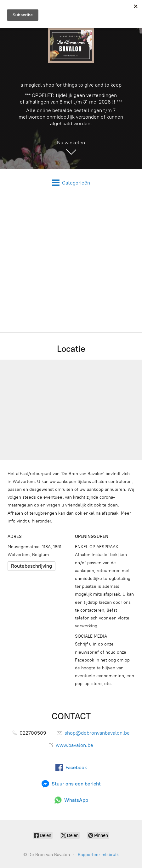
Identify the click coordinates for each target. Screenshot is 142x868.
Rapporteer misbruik (98, 855)
